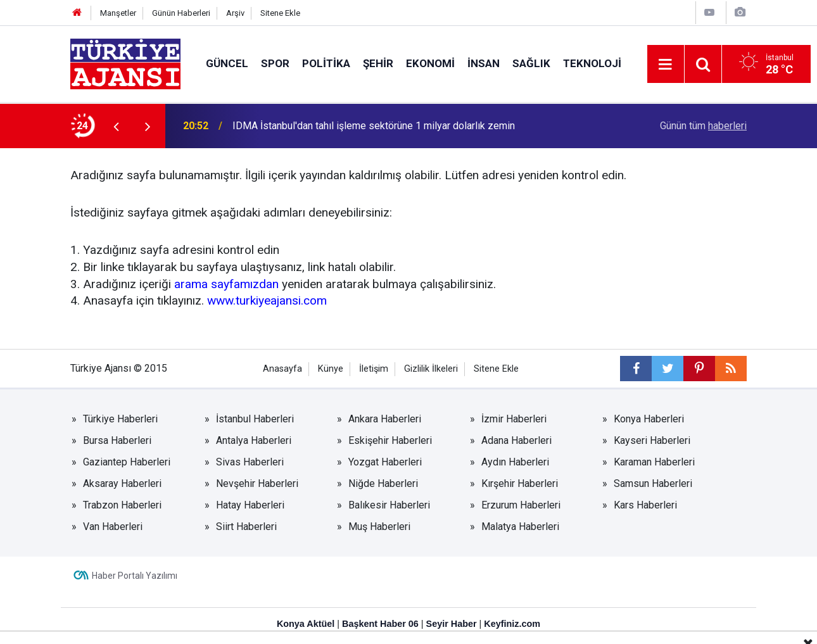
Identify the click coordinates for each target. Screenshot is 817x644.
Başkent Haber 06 (380, 624)
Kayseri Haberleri (652, 440)
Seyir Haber (452, 624)
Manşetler (118, 13)
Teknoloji (592, 63)
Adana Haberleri (516, 440)
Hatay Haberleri (250, 505)
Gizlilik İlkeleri (431, 369)
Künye (331, 369)
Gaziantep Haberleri (127, 462)
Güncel (227, 63)
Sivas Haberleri (250, 462)
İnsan (484, 63)
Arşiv (235, 13)
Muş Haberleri (379, 527)
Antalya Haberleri (254, 440)
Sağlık (531, 63)
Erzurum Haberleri (521, 505)
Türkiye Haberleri (120, 419)
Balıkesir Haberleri (389, 505)
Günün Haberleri (181, 13)
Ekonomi (430, 63)
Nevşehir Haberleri (257, 483)
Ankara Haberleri (385, 419)
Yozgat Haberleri (385, 462)
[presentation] (116, 126)
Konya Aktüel (306, 624)
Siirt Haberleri (246, 527)
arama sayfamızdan (226, 284)
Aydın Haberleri (515, 462)
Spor (275, 63)
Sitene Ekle (280, 13)
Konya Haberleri (649, 419)
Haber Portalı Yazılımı (135, 576)
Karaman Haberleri (654, 462)
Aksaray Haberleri (122, 483)
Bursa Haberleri (117, 440)
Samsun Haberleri (653, 483)
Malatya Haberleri (520, 527)
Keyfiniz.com (512, 624)
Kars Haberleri (645, 505)
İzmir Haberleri (514, 419)
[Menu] (666, 65)
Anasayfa (282, 369)
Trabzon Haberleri (122, 505)
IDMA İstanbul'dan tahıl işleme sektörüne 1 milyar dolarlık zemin (374, 126)
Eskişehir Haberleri (390, 440)
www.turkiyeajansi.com (267, 300)
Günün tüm (703, 126)
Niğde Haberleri (383, 483)
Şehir (378, 63)
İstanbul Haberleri (255, 419)
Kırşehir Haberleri (520, 483)
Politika (326, 63)
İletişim (374, 369)
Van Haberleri (113, 527)
